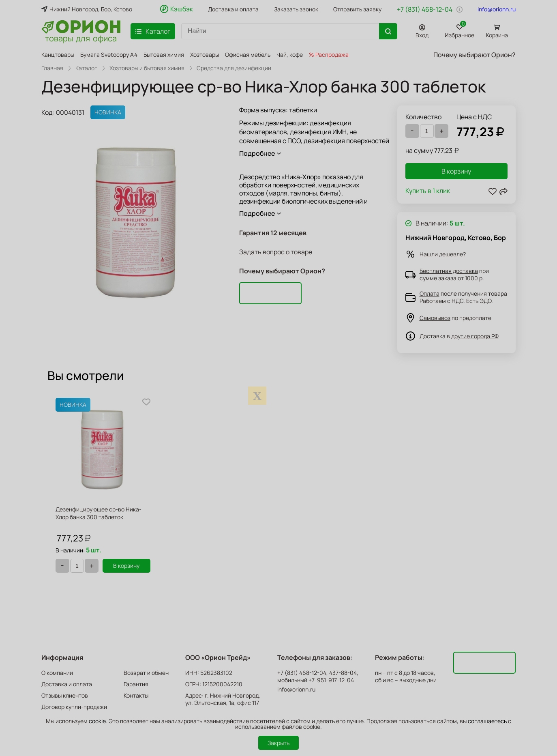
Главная (52, 68)
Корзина (497, 35)
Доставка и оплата (233, 9)
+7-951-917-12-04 (331, 680)
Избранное (460, 30)
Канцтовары (58, 55)
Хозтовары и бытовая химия (147, 68)
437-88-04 (343, 673)
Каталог (86, 68)
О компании (57, 673)
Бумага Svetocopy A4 (109, 55)
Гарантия (136, 684)
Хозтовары (205, 55)
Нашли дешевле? (443, 254)
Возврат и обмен (146, 673)
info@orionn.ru (497, 9)
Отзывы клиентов (65, 695)
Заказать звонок (296, 9)
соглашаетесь (487, 721)
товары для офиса (81, 38)
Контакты (136, 695)
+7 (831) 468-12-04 (425, 9)
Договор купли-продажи (74, 707)
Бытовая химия (164, 55)
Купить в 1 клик (428, 191)
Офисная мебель (248, 55)
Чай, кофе (290, 55)
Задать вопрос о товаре (276, 252)
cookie (97, 721)
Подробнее (257, 153)
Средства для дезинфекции (234, 68)
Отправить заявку (357, 9)
